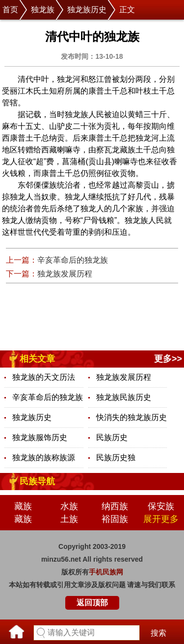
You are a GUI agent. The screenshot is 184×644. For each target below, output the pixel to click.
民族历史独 (116, 458)
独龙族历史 (87, 10)
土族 (69, 519)
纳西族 (115, 506)
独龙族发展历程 (65, 274)
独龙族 (43, 10)
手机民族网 (106, 572)
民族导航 (37, 481)
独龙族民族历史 (124, 397)
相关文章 (37, 359)
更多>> (168, 359)
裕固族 (115, 519)
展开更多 (161, 519)
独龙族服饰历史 (40, 437)
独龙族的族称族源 (44, 458)
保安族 (161, 506)
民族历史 (112, 437)
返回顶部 (92, 603)
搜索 (158, 633)
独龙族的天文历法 (44, 377)
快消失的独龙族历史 (131, 417)
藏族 (23, 506)
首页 (10, 10)
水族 (69, 506)
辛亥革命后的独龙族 (73, 260)
